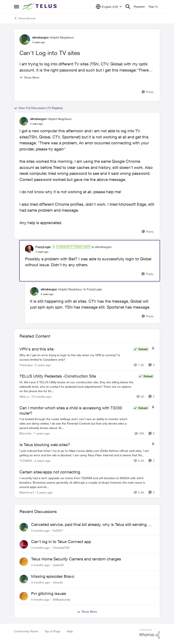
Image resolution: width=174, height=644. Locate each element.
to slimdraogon (102, 247)
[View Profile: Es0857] (24, 527)
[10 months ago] (41, 396)
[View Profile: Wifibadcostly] (24, 596)
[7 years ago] (41, 433)
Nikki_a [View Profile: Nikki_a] (24, 396)
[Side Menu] (17, 7)
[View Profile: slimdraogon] (25, 40)
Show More (29, 77)
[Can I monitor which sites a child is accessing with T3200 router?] (75, 423)
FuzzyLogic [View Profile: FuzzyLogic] (43, 247)
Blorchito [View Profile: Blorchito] (26, 433)
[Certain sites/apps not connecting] (87, 482)
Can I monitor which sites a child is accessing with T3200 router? (71, 410)
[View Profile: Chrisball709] (24, 544)
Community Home (26, 631)
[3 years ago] (44, 492)
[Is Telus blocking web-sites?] (84, 453)
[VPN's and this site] (75, 357)
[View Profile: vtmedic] (24, 579)
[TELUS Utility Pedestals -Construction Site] (77, 387)
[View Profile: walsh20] (24, 562)
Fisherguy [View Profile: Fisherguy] (26, 365)
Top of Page (52, 631)
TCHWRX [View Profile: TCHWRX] (26, 461)
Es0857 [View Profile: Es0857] (58, 530)
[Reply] (148, 92)
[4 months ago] (40, 530)
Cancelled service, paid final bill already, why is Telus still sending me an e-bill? (92, 525)
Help (70, 631)
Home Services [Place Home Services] (25, 18)
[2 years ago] (42, 365)
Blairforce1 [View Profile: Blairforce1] (27, 492)
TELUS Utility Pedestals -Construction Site (58, 376)
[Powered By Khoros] (150, 634)
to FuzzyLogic (93, 289)
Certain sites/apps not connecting (50, 472)
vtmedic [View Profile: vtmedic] (58, 582)
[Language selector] (109, 7)
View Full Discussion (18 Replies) (38, 108)
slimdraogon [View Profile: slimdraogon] (40, 37)
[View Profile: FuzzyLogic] (29, 249)
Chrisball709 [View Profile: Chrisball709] (61, 548)
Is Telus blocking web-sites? (45, 445)
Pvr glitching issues (49, 593)
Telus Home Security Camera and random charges (76, 559)
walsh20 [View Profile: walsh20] (58, 565)
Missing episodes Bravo (53, 576)
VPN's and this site (37, 349)
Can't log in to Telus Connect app (61, 542)
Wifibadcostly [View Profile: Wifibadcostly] (62, 599)
